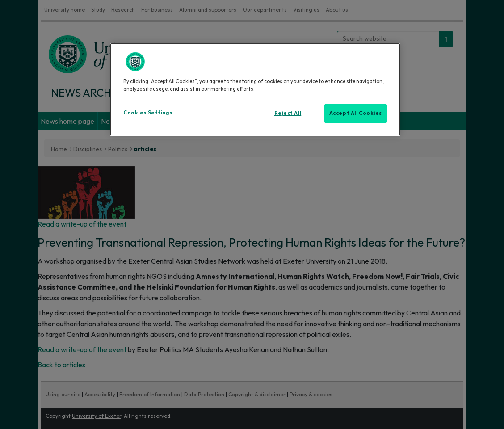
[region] (255, 89)
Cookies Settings (148, 113)
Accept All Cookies (356, 113)
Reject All (288, 113)
